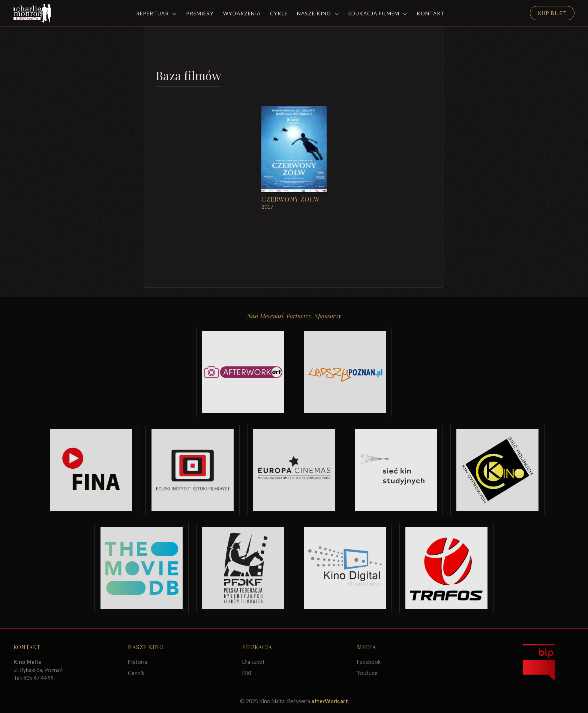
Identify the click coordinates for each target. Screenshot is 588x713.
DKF (248, 673)
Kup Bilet (552, 13)
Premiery (200, 14)
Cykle (279, 14)
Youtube (367, 673)
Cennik (136, 673)
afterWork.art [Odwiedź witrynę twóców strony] (330, 701)
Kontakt (431, 14)
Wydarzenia (242, 14)
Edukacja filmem (378, 14)
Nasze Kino (318, 14)
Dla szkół (253, 662)
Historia (137, 662)
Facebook (369, 662)
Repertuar (156, 14)
